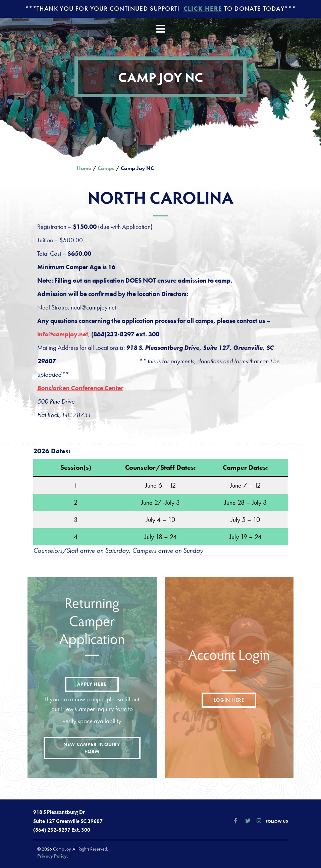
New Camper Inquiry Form (92, 748)
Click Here (203, 9)
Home (84, 168)
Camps (106, 168)
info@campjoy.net (63, 334)
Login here (229, 700)
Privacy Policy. (53, 856)
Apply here (92, 684)
